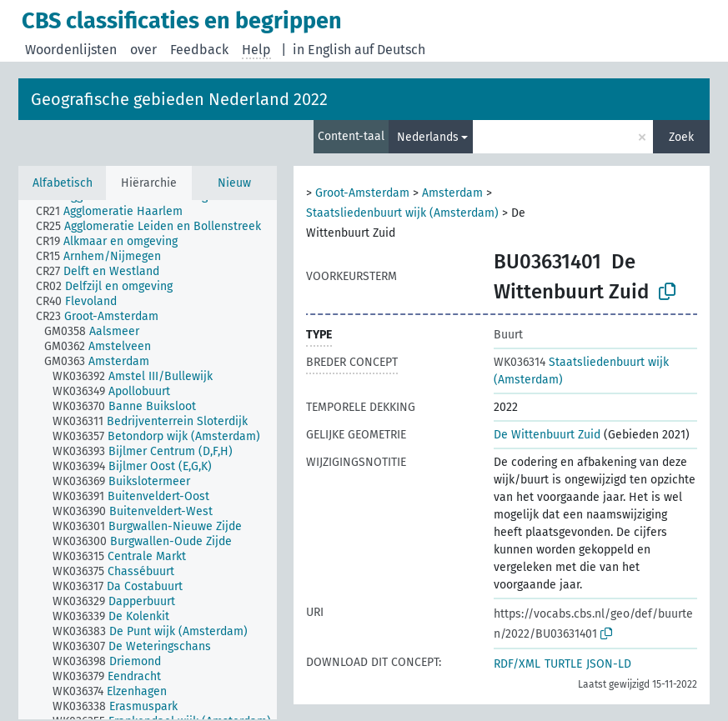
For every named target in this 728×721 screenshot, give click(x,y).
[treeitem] (116, 212)
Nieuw (234, 183)
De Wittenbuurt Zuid (547, 435)
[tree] (148, 460)
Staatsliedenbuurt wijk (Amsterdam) (402, 213)
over (143, 50)
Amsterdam (452, 193)
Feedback (199, 50)
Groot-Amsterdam (362, 193)
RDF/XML (517, 664)
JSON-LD (609, 664)
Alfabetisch (63, 183)
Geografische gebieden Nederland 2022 (179, 99)
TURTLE (563, 664)
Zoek (681, 137)
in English (322, 50)
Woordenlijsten (71, 50)
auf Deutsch (390, 50)
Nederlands (428, 137)
